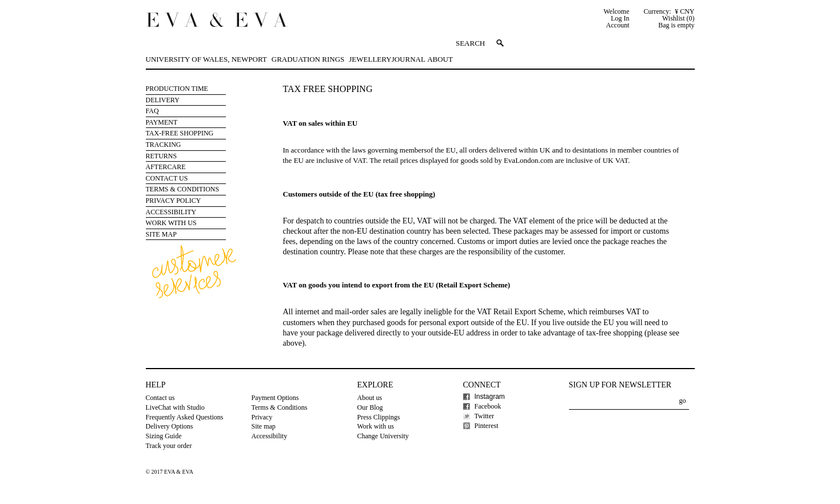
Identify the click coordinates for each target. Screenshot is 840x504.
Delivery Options (170, 426)
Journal (409, 59)
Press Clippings (379, 417)
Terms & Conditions (183, 189)
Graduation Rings (308, 59)
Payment (162, 122)
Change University (383, 436)
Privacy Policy (174, 201)
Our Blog (370, 407)
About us (370, 398)
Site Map (161, 234)
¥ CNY (684, 11)
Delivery (163, 100)
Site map (264, 426)
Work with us (171, 223)
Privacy (262, 417)
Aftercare (166, 167)
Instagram (490, 397)
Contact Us (167, 178)
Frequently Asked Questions (185, 417)
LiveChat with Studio (175, 407)
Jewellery (370, 59)
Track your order (169, 446)
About (440, 59)
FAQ (152, 111)
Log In (620, 18)
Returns (162, 156)
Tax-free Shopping (180, 133)
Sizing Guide (164, 436)
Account (618, 25)
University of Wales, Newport (206, 59)
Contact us (160, 398)
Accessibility (171, 212)
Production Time (177, 89)
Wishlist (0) (678, 18)
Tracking (164, 145)
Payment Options (275, 398)
